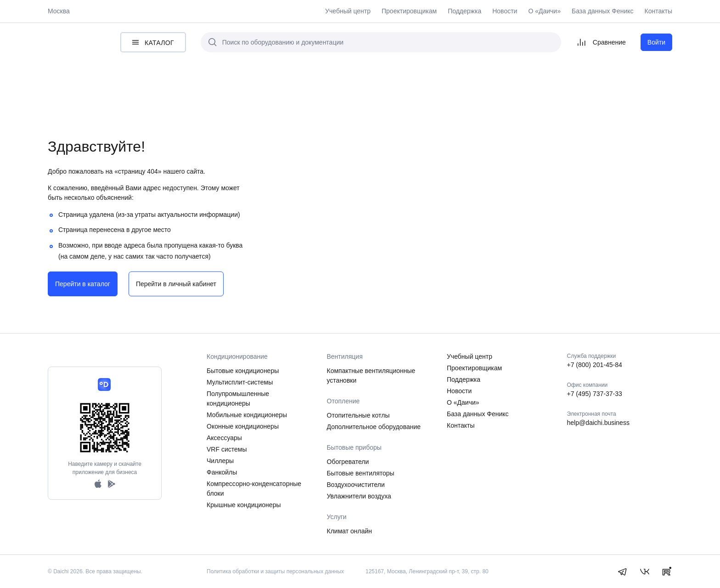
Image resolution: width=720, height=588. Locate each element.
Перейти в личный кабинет (176, 284)
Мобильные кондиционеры (247, 415)
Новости (505, 11)
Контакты (658, 11)
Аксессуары (224, 438)
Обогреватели (348, 462)
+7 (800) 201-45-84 (595, 365)
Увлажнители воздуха (359, 496)
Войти (656, 42)
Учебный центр (348, 11)
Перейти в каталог (83, 284)
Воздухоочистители (356, 485)
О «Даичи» (544, 11)
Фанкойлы (222, 472)
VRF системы (227, 449)
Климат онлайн (350, 531)
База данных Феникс (603, 11)
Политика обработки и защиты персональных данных (275, 571)
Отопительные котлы (358, 415)
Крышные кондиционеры (244, 505)
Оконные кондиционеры (243, 426)
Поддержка (464, 11)
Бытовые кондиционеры (243, 371)
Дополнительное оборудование (374, 427)
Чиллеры (220, 461)
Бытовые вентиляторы (361, 473)
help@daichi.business (598, 423)
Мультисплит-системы (240, 382)
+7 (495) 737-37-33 (595, 394)
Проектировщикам (409, 11)
